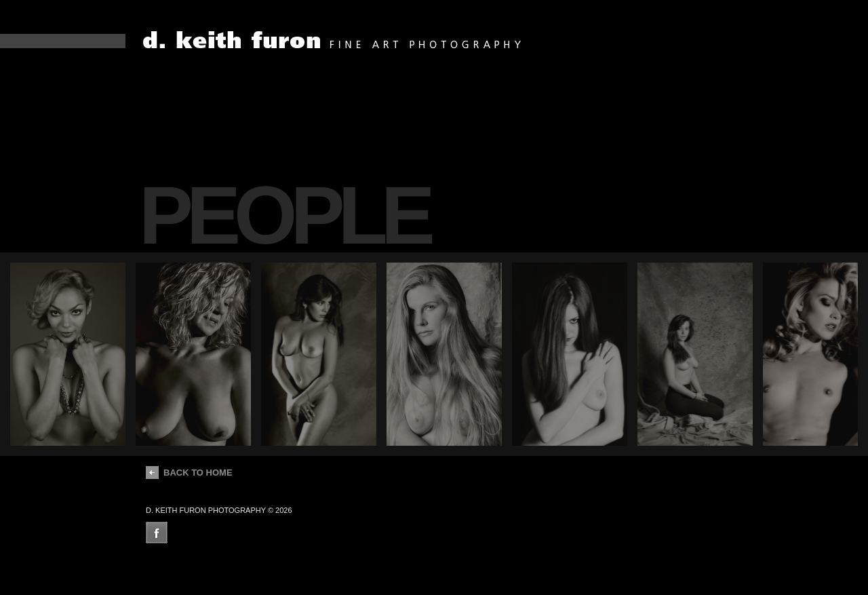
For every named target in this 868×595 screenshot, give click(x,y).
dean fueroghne (333, 40)
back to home (189, 473)
